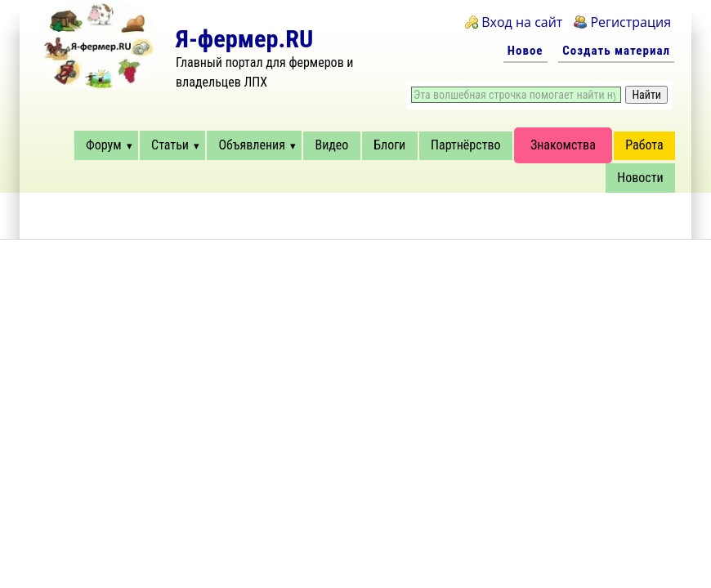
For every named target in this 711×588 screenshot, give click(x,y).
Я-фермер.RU (244, 39)
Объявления (251, 145)
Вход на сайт (522, 22)
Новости (640, 178)
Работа (644, 145)
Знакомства (563, 145)
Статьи (170, 145)
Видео (331, 145)
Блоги (389, 145)
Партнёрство (465, 145)
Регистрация (631, 22)
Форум (104, 145)
